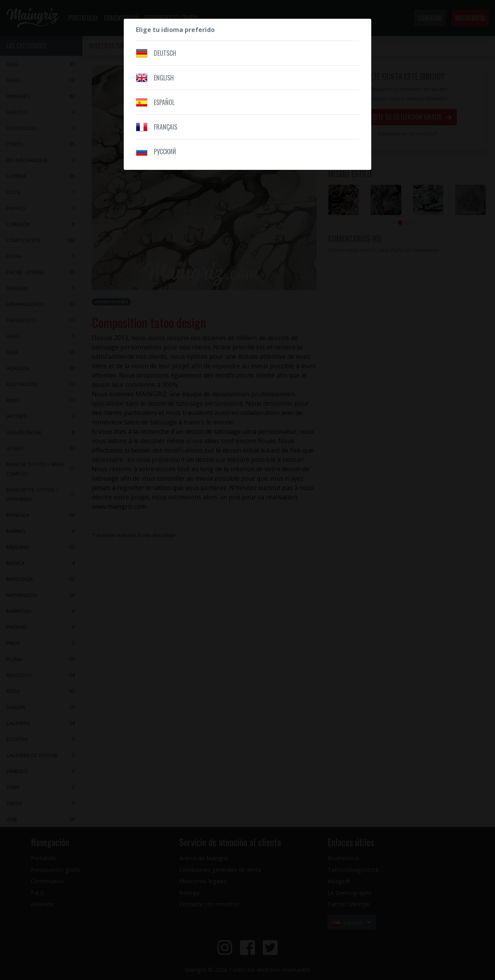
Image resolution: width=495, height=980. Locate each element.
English (164, 78)
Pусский (165, 151)
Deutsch (165, 53)
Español (164, 102)
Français (166, 127)
